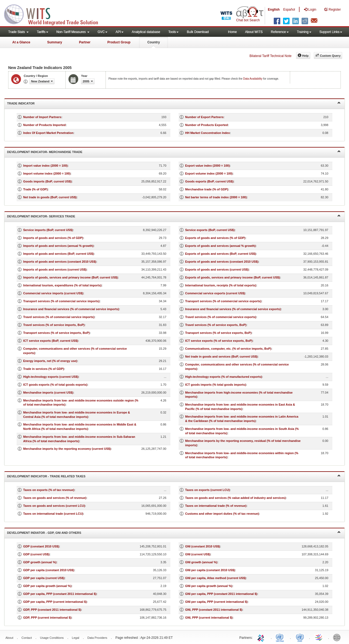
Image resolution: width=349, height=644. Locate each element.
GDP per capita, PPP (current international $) (55, 602)
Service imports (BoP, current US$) (48, 230)
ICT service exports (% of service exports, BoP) (219, 341)
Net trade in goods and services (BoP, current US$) (221, 357)
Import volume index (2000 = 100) (47, 173)
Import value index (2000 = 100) (45, 166)
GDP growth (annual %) (40, 562)
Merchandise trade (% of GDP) (207, 189)
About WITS (254, 32)
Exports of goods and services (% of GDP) (215, 238)
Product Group (119, 42)
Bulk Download (198, 32)
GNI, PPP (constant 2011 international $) (214, 610)
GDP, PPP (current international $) (47, 618)
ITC (262, 637)
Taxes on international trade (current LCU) (53, 514)
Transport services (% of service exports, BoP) (218, 333)
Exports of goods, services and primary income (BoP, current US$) (233, 277)
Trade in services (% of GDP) (44, 369)
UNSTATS (300, 637)
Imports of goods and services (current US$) (55, 269)
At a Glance (21, 42)
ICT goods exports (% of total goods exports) (55, 385)
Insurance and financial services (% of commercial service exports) (233, 309)
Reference (280, 32)
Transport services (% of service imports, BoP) (56, 333)
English (274, 10)
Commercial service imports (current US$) (53, 293)
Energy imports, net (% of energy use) (50, 361)
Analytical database (146, 32)
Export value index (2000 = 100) (207, 166)
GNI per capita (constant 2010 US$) (210, 570)
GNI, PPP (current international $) (209, 618)
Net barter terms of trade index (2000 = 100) (216, 197)
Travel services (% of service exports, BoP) (216, 325)
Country (154, 42)
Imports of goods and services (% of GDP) (53, 238)
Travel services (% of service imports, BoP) (54, 325)
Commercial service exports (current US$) (215, 293)
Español (289, 10)
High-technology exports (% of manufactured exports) (224, 377)
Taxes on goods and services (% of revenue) (55, 498)
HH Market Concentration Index (207, 133)
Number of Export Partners (204, 117)
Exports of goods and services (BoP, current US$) (221, 254)
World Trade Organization (319, 637)
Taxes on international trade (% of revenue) (216, 506)
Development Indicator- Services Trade (174, 216)
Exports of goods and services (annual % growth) (220, 246)
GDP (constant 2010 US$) (41, 546)
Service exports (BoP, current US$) (210, 230)
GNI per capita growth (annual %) (209, 586)
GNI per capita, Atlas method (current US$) (216, 578)
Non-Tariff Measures (73, 32)
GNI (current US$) (198, 554)
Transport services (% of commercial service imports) (61, 301)
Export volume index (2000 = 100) (209, 173)
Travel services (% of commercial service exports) (221, 317)
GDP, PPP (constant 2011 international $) (52, 610)
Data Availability (253, 79)
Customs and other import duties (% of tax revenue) (222, 514)
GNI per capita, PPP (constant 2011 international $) (221, 594)
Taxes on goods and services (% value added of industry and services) (235, 498)
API (120, 32)
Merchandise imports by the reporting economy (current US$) (67, 449)
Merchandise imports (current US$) (48, 393)
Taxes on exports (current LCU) (207, 490)
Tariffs (43, 32)
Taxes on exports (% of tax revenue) (49, 490)
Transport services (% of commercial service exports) (223, 301)
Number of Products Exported (206, 125)
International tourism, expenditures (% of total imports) (62, 285)
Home (233, 32)
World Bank (338, 637)
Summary (55, 42)
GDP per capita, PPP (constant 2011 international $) (60, 594)
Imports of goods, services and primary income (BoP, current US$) (70, 277)
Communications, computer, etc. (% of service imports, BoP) (228, 349)
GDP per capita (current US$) (44, 578)
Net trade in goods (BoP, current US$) (50, 197)
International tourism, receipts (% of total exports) (221, 285)
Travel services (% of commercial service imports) (59, 317)
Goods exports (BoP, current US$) (209, 181)
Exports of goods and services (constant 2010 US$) (222, 262)
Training (304, 32)
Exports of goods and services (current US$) (217, 269)
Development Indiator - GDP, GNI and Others (174, 532)
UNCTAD (281, 637)
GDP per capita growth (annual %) (47, 586)
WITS (55, 14)
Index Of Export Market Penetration (48, 133)
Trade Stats (18, 32)
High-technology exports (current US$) (51, 377)
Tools (173, 32)
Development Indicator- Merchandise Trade (174, 152)
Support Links (331, 32)
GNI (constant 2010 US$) (203, 546)
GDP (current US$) (36, 554)
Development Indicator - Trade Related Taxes (174, 476)
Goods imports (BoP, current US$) (47, 181)
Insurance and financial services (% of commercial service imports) (71, 309)
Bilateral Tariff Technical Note (270, 56)
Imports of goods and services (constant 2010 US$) (60, 262)
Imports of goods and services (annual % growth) (58, 246)
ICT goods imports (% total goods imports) (216, 385)
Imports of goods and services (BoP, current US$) (58, 254)
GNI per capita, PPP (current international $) (216, 602)
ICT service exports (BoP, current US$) (51, 341)
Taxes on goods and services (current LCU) (54, 506)
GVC (103, 32)
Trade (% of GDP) (35, 189)
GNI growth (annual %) (201, 562)
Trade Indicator (174, 103)
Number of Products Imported (44, 125)
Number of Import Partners (42, 117)
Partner (85, 42)
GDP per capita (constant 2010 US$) (49, 570)
